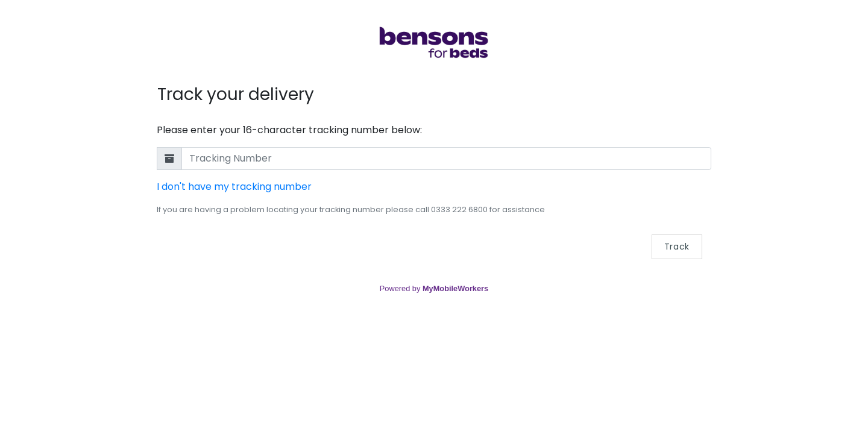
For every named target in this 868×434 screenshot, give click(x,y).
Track (677, 247)
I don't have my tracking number (234, 187)
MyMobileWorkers (455, 288)
